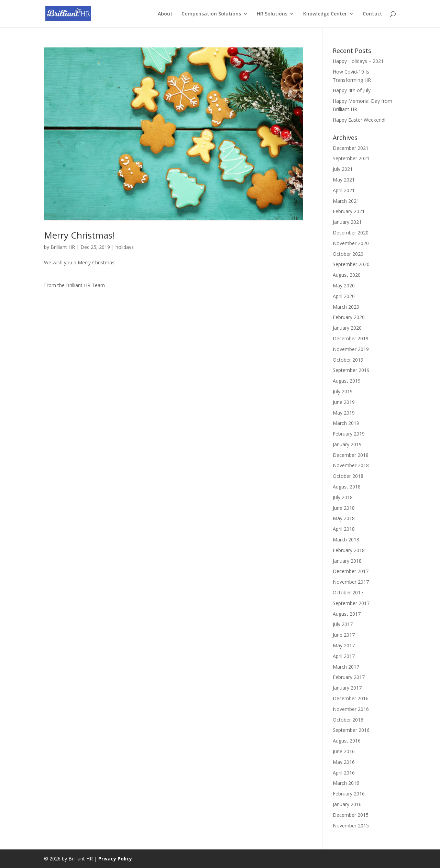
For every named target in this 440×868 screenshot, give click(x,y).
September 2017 (351, 603)
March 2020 (346, 307)
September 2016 (351, 730)
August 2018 (347, 487)
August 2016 (347, 741)
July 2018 (343, 497)
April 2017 (344, 656)
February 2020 (349, 317)
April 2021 (344, 190)
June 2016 (344, 751)
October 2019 (348, 360)
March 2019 (346, 423)
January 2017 (347, 688)
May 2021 (344, 180)
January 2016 (347, 804)
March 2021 (346, 201)
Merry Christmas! (79, 235)
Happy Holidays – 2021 (358, 61)
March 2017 (346, 667)
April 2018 (344, 529)
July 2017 (343, 624)
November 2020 (351, 243)
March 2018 (346, 540)
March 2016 (346, 783)
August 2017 (347, 614)
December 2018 (351, 455)
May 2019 (344, 413)
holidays (125, 247)
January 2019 (347, 444)
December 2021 (351, 148)
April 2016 (344, 773)
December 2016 (351, 698)
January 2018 (347, 561)
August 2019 (347, 381)
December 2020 (351, 233)
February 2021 (349, 211)
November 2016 (351, 709)
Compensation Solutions (211, 14)
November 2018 (351, 465)
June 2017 (344, 635)
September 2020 (351, 264)
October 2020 (348, 254)
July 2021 (343, 169)
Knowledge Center (325, 14)
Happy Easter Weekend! (359, 120)
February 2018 (349, 550)
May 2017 (344, 645)
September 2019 (351, 370)
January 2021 (347, 222)
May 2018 (344, 518)
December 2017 (351, 571)
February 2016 (349, 794)
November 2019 (351, 349)
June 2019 (344, 402)
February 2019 (349, 434)
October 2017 (348, 592)
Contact (372, 14)
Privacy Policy (115, 859)
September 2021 (351, 158)
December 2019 (351, 338)
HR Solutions (272, 14)
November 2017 (351, 582)
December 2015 (351, 815)
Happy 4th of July (352, 90)
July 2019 (343, 391)
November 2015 (351, 826)
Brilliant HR (63, 247)
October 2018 (348, 476)
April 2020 (344, 296)
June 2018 (344, 508)
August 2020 (347, 275)
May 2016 (344, 762)
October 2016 (348, 720)
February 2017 (349, 677)
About (165, 14)
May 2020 (344, 285)
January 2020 (347, 328)
